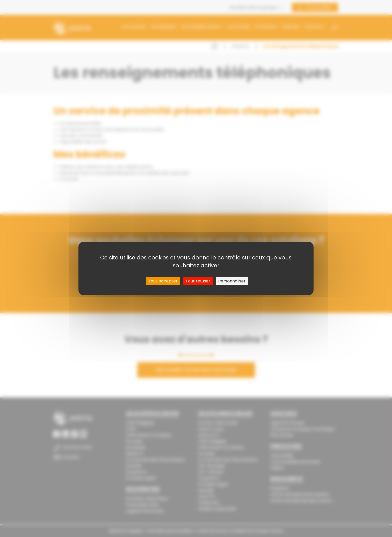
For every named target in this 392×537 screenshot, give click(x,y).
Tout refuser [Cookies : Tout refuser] (198, 281)
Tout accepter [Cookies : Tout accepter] (163, 281)
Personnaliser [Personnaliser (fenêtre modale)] (232, 281)
